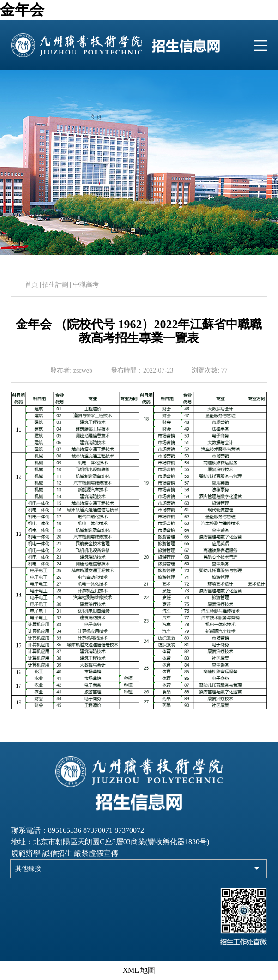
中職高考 (86, 285)
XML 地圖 (139, 970)
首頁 (31, 285)
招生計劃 (55, 285)
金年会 (22, 10)
